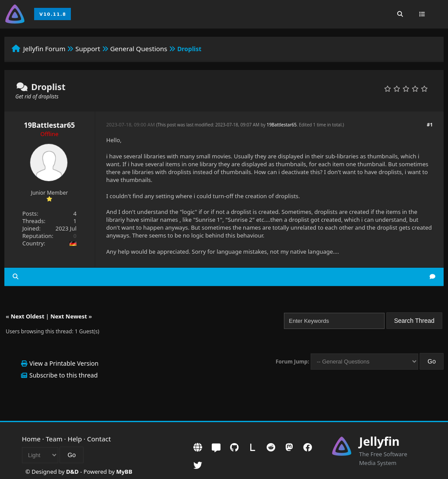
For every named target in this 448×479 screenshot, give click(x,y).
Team (54, 439)
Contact (99, 439)
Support (88, 49)
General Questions (139, 49)
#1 (430, 124)
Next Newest (69, 316)
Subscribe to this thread (63, 375)
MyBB (124, 472)
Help (75, 439)
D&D (72, 472)
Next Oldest (27, 316)
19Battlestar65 (50, 125)
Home (31, 439)
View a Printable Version (64, 363)
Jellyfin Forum (44, 49)
